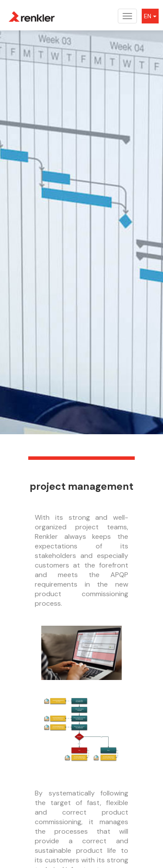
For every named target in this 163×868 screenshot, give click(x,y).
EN (150, 16)
